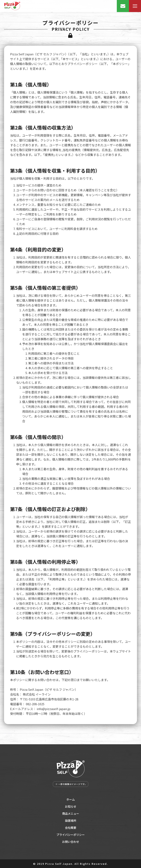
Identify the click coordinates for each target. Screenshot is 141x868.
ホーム (71, 799)
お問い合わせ (71, 842)
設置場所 (71, 821)
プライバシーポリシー (71, 835)
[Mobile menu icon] (135, 6)
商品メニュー (71, 813)
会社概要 (71, 828)
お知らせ (71, 806)
